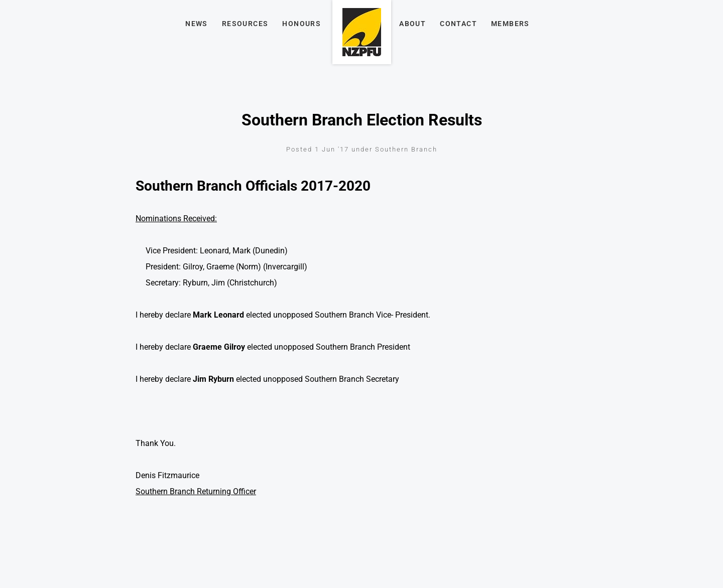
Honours (302, 24)
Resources (245, 24)
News (197, 24)
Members (510, 24)
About (412, 24)
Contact (458, 24)
